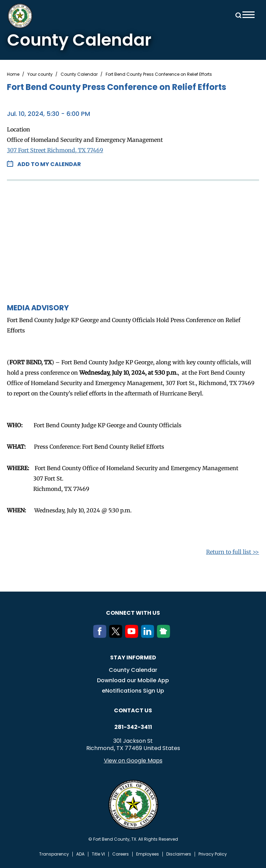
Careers (121, 854)
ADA (80, 854)
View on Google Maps (133, 761)
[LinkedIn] (149, 636)
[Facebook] (101, 636)
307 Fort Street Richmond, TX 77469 (55, 150)
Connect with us (133, 613)
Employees (148, 854)
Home (13, 74)
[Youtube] (133, 636)
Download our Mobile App (133, 680)
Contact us (133, 710)
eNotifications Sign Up (133, 691)
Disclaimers (179, 854)
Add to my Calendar (49, 164)
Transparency (54, 854)
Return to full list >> (233, 552)
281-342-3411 (133, 727)
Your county (40, 74)
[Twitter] (117, 636)
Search (237, 15)
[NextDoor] (165, 636)
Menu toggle (249, 15)
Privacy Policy (213, 854)
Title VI (98, 854)
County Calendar (79, 74)
